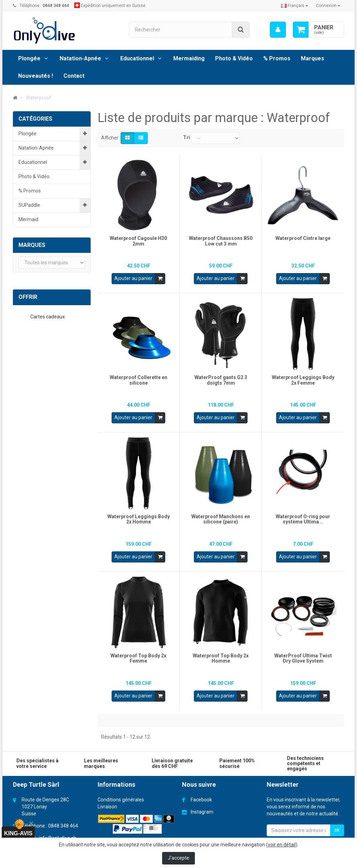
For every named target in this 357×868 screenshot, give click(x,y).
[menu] (278, 30)
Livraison (107, 801)
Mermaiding (189, 58)
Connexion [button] (328, 6)
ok (337, 825)
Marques (313, 58)
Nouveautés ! (36, 76)
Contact (74, 76)
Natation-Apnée (80, 58)
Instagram (202, 807)
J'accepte (178, 858)
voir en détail (282, 845)
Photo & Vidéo (234, 58)
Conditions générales (121, 794)
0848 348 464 (63, 821)
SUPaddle (29, 205)
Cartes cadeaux (48, 317)
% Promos (277, 58)
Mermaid (28, 219)
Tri (187, 137)
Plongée (29, 58)
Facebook (201, 794)
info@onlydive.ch (58, 833)
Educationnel (137, 58)
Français (295, 6)
